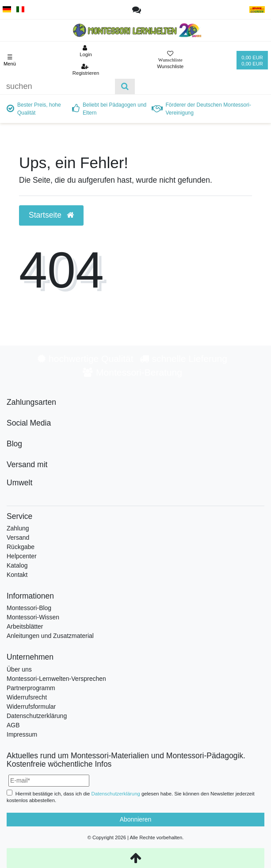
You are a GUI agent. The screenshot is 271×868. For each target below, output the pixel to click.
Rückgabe (21, 547)
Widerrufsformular (31, 707)
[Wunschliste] (170, 60)
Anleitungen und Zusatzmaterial (50, 636)
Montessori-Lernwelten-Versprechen (56, 679)
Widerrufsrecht (27, 697)
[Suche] (125, 86)
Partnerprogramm (31, 688)
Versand (18, 538)
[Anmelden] (86, 51)
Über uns (19, 669)
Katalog (17, 565)
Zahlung (18, 528)
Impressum (22, 734)
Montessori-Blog (29, 608)
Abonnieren (136, 819)
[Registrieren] (86, 69)
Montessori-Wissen (33, 617)
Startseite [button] (51, 215)
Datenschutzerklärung (37, 716)
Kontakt (17, 575)
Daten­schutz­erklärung (116, 794)
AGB (13, 725)
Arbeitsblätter (25, 626)
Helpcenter (22, 556)
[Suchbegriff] (57, 86)
